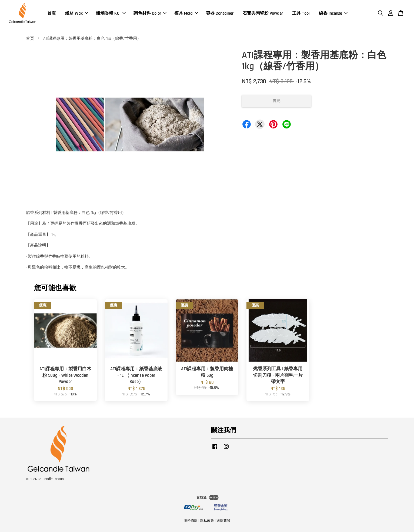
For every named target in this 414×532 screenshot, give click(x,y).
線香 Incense (333, 13)
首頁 (52, 13)
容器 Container (220, 13)
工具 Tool (301, 13)
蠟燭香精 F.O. (111, 13)
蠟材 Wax (77, 13)
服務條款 (191, 521)
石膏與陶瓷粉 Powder (263, 13)
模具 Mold (186, 13)
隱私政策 (207, 521)
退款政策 (223, 521)
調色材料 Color (150, 13)
